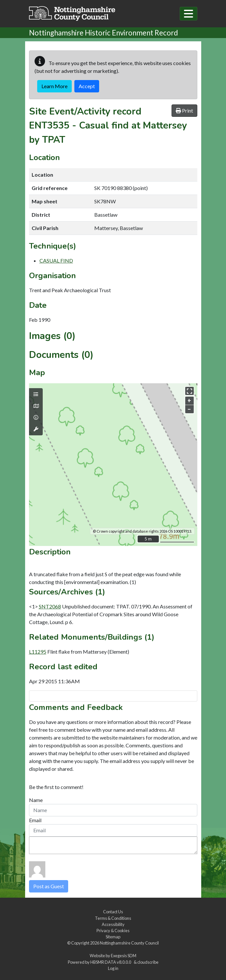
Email (35, 820)
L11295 (38, 652)
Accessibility (113, 924)
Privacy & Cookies (113, 931)
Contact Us (113, 912)
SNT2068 (50, 606)
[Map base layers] (36, 406)
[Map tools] (36, 429)
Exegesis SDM (124, 956)
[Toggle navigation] (188, 14)
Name (36, 800)
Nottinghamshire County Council (129, 943)
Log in (113, 968)
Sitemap (113, 937)
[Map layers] (36, 394)
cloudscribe (148, 962)
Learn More (54, 86)
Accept (87, 86)
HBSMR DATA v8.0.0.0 (111, 962)
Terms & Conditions (113, 918)
